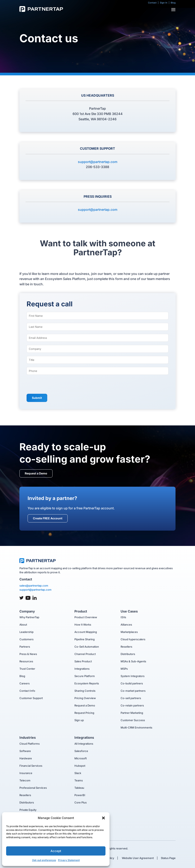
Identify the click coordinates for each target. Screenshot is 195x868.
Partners (25, 647)
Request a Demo (36, 473)
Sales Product (83, 661)
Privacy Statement (69, 860)
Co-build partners (132, 683)
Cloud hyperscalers (133, 639)
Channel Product (85, 654)
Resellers (126, 647)
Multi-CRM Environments (136, 727)
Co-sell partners (131, 698)
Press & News (28, 654)
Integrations (82, 669)
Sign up (79, 720)
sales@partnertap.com (34, 586)
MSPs (124, 669)
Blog (173, 3)
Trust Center (27, 669)
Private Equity (28, 810)
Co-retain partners (132, 705)
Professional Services (33, 788)
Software (25, 751)
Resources (26, 661)
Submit (37, 398)
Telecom (25, 780)
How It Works (83, 625)
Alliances (126, 625)
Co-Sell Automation (87, 647)
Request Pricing (84, 713)
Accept (56, 851)
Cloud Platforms (30, 744)
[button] (103, 818)
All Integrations (84, 744)
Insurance (26, 773)
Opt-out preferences (44, 860)
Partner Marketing (132, 713)
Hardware (26, 758)
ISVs (123, 617)
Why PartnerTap (29, 617)
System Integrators (133, 676)
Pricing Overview (85, 698)
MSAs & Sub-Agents (133, 661)
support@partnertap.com (98, 162)
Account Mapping (86, 632)
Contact (152, 3)
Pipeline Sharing (85, 639)
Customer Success (133, 720)
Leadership (26, 632)
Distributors (128, 654)
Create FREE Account (48, 518)
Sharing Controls (85, 691)
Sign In (164, 3)
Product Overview (86, 617)
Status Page (168, 858)
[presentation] (58, 385)
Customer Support (31, 698)
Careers (25, 683)
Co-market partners (133, 691)
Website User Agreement (137, 858)
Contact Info (27, 691)
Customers (26, 639)
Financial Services (31, 766)
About (23, 625)
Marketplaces (129, 632)
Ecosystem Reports (87, 683)
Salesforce (81, 751)
